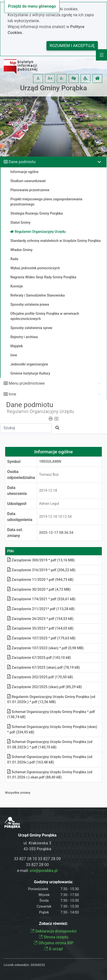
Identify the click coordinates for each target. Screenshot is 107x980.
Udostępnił (17, 504)
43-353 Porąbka (37, 849)
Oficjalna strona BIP (53, 943)
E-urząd (53, 949)
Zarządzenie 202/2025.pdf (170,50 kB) (40, 677)
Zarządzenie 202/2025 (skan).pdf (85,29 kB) (45, 687)
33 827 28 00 (37, 865)
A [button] (38, 78)
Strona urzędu (54, 937)
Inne (12, 394)
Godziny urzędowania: (53, 882)
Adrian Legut (49, 504)
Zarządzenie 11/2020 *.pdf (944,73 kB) (40, 580)
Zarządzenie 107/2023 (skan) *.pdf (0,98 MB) (45, 648)
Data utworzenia (17, 491)
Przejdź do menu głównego (32, 6)
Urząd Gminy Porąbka (53, 88)
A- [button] (62, 78)
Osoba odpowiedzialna (21, 475)
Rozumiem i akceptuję (72, 46)
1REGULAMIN (50, 462)
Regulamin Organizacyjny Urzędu (40, 411)
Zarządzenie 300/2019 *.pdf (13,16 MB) (41, 560)
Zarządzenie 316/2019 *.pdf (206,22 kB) (41, 570)
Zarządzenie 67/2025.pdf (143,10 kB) (39, 658)
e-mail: (37, 871)
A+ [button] (50, 78)
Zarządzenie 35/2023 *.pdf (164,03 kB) (40, 628)
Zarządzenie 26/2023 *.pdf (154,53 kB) (40, 619)
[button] (74, 79)
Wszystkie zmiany (18, 793)
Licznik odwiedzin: (17, 965)
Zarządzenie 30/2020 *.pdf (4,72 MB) (39, 590)
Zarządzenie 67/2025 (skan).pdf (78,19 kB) (43, 668)
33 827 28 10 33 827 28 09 (37, 859)
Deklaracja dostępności (53, 931)
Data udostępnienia (20, 517)
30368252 (38, 965)
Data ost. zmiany (15, 533)
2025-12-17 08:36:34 (56, 533)
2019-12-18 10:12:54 (55, 517)
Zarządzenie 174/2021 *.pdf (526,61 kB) (41, 599)
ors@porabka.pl (44, 871)
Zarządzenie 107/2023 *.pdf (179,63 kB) (41, 638)
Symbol (14, 462)
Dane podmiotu (22, 162)
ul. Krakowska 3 (37, 843)
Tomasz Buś (49, 475)
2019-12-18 (48, 491)
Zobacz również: (54, 924)
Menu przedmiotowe (27, 383)
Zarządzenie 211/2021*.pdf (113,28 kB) (41, 609)
